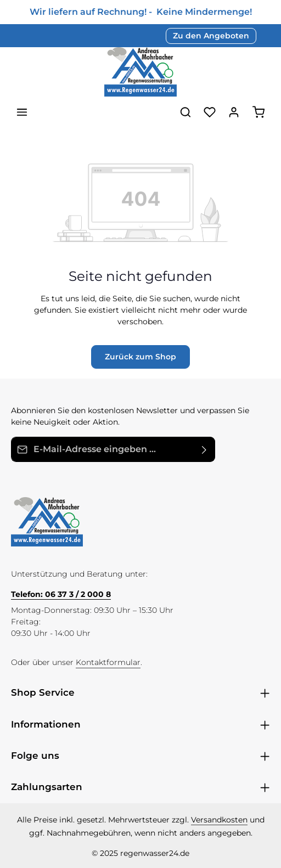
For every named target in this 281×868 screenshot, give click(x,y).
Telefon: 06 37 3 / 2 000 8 (61, 594)
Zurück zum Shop (140, 357)
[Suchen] (186, 112)
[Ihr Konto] (234, 112)
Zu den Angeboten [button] (211, 36)
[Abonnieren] (204, 449)
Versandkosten (219, 820)
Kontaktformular (108, 662)
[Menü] (22, 112)
